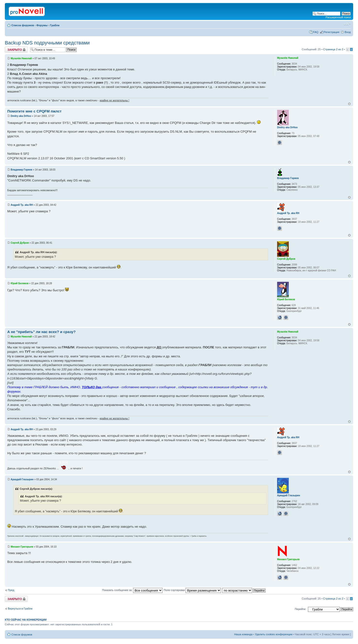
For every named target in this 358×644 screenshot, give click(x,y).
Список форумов (23, 25)
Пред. (11, 590)
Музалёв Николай (21, 58)
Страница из (333, 49)
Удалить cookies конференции (274, 634)
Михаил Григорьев (22, 547)
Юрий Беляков (20, 283)
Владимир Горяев (21, 170)
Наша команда (243, 634)
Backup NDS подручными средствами (47, 43)
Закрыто (16, 50)
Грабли (55, 25)
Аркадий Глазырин (22, 479)
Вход (348, 32)
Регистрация (332, 32)
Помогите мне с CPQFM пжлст (34, 111)
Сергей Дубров (20, 243)
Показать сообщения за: (132, 590)
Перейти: (301, 609)
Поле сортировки (192, 590)
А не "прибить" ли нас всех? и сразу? (41, 332)
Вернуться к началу (349, 104)
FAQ (316, 32)
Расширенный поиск (338, 17)
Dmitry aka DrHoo (21, 116)
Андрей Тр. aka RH (22, 205)
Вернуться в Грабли (20, 609)
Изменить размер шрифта (347, 24)
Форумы (42, 25)
